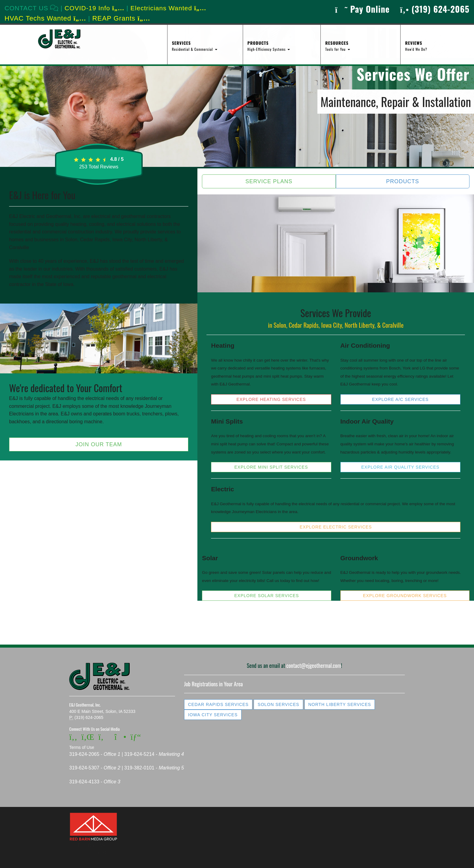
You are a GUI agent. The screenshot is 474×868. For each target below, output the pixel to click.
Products (403, 181)
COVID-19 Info (95, 8)
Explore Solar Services (267, 596)
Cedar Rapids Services (218, 704)
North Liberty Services (340, 704)
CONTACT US (31, 8)
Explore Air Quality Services (400, 467)
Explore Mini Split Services (271, 467)
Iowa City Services (213, 715)
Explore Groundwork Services (405, 596)
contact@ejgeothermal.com (314, 665)
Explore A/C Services (400, 399)
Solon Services (278, 704)
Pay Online (362, 9)
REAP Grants (121, 18)
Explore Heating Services (271, 399)
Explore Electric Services (336, 527)
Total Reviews (99, 167)
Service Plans (269, 181)
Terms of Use (82, 747)
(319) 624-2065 (435, 9)
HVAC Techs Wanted (45, 18)
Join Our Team (99, 444)
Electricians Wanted (169, 8)
